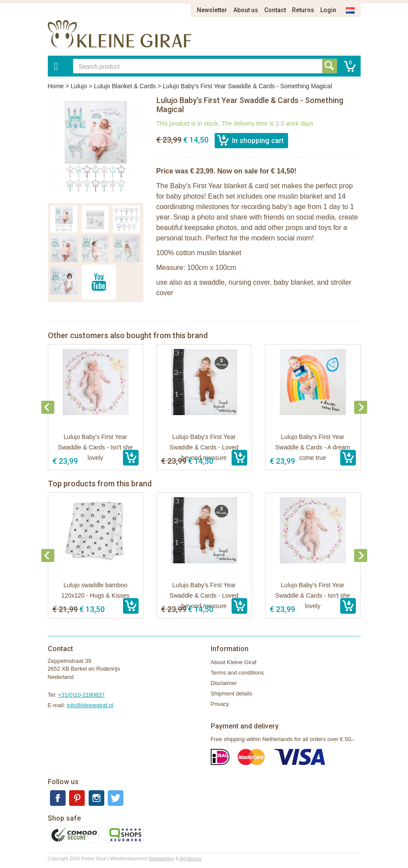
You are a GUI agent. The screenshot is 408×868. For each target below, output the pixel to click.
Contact (275, 10)
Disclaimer (224, 683)
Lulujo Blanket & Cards (125, 86)
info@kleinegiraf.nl (90, 705)
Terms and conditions (237, 673)
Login (328, 10)
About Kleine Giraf (234, 662)
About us (246, 10)
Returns (303, 10)
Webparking (161, 858)
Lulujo (79, 86)
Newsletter (212, 10)
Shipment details (232, 693)
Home (56, 86)
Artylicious (190, 858)
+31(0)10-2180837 (81, 695)
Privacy (220, 704)
